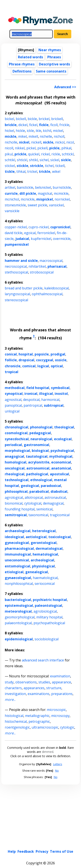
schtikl (10, 160)
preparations (62, 694)
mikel (22, 136)
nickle (48, 142)
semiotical (44, 509)
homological (16, 462)
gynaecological (18, 578)
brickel (44, 119)
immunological (18, 554)
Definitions (22, 71)
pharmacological (19, 548)
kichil (47, 131)
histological (14, 716)
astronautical (55, 497)
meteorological (18, 611)
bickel (9, 119)
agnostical (13, 400)
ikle (38, 131)
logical (43, 366)
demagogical (53, 503)
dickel (23, 125)
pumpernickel (17, 244)
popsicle (42, 354)
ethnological (41, 480)
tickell (60, 166)
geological (30, 486)
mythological (61, 456)
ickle (30, 131)
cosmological (16, 433)
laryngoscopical (17, 294)
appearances (34, 688)
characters (13, 688)
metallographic (37, 716)
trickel (32, 171)
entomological (17, 566)
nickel (24, 142)
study (9, 682)
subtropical (54, 405)
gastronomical (37, 445)
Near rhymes (50, 50)
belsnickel (43, 187)
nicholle (11, 142)
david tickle (14, 233)
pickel (31, 148)
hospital (26, 354)
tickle (10, 171)
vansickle (12, 211)
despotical (31, 400)
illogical (46, 394)
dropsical (26, 360)
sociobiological (47, 639)
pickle (54, 148)
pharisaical (57, 266)
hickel (9, 131)
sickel (55, 160)
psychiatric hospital (50, 600)
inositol (61, 394)
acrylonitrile (39, 462)
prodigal (58, 354)
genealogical (37, 572)
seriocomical (45, 584)
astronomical (38, 468)
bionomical (14, 503)
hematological (45, 554)
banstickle (25, 187)
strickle (37, 166)
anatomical (61, 468)
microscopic (56, 710)
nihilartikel (37, 266)
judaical (22, 239)
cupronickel (60, 227)
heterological (44, 531)
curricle (11, 193)
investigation (15, 694)
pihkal (66, 148)
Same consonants (51, 71)
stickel (10, 166)
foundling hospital (20, 509)
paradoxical (51, 486)
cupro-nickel (39, 227)
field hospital (38, 388)
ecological (63, 439)
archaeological (18, 531)
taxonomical (38, 515)
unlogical (12, 411)
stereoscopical (16, 300)
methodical (15, 388)
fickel (33, 125)
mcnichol (12, 199)
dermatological (49, 548)
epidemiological (19, 639)
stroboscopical (42, 272)
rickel (45, 154)
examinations (39, 694)
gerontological (44, 543)
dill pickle (28, 193)
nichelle (46, 136)
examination (60, 676)
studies (44, 682)
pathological (37, 474)
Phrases (54, 57)
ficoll (54, 125)
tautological (37, 456)
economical (61, 462)
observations (26, 682)
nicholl (59, 136)
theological (64, 427)
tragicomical (60, 515)
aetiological (36, 537)
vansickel (56, 205)
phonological (41, 427)
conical (11, 354)
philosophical (16, 491)
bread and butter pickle (24, 288)
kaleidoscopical (56, 288)
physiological (43, 566)
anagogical (14, 456)
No (57, 771)
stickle (22, 166)
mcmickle (61, 193)
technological (17, 480)
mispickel (45, 199)
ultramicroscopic (45, 727)
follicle (11, 360)
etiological (14, 572)
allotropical (34, 497)
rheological (15, 474)
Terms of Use (62, 851)
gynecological (17, 543)
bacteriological (18, 600)
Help (12, 851)
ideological (14, 537)
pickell (42, 148)
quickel (34, 154)
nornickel (62, 199)
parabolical (39, 491)
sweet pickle (37, 205)
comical (29, 366)
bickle (32, 119)
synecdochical (17, 439)
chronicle (13, 366)
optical (57, 366)
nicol (70, 142)
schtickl (68, 154)
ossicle (61, 360)
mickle (11, 136)
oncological (15, 468)
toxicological (60, 537)
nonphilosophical (19, 584)
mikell (33, 136)
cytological (33, 503)
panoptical (13, 405)
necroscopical (16, 266)
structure (54, 688)
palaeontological (18, 623)
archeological (42, 560)
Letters (58, 764)
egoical (30, 233)
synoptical (14, 394)
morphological (17, 451)
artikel (10, 187)
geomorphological (20, 617)
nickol (60, 142)
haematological (45, 578)
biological (40, 451)
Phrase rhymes (22, 64)
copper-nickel (16, 227)
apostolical (60, 474)
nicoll (9, 148)
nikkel (20, 148)
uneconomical (17, 560)
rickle (56, 154)
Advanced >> (65, 87)
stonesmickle (15, 205)
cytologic (67, 727)
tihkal (21, 171)
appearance (61, 682)
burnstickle (62, 187)
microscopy (60, 716)
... (10, 700)
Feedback (26, 851)
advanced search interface (43, 660)
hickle (20, 131)
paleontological (48, 605)
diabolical (59, 491)
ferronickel (46, 233)
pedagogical (40, 433)
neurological (41, 439)
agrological (14, 497)
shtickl (22, 160)
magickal (45, 193)
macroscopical (51, 261)
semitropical (16, 515)
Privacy (42, 851)
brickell (57, 119)
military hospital (49, 617)
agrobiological (45, 611)
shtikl (33, 160)
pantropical (33, 405)
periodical (13, 445)
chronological (17, 427)
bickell (21, 119)
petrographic (39, 721)
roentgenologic (17, 727)
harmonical (50, 400)
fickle (44, 125)
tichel (49, 166)
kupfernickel (41, 239)
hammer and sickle (21, 261)
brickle (11, 125)
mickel (58, 131)
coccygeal (45, 360)
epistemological (19, 605)
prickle (20, 154)
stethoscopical (16, 272)
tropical (12, 372)
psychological (62, 451)
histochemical (16, 721)
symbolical (60, 388)
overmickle (62, 239)
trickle (45, 171)
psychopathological (49, 623)
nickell (36, 142)
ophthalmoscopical (47, 294)
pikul (9, 154)
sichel (44, 160)
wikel (56, 171)
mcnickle (28, 199)
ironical (31, 394)
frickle (64, 125)
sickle (66, 160)
